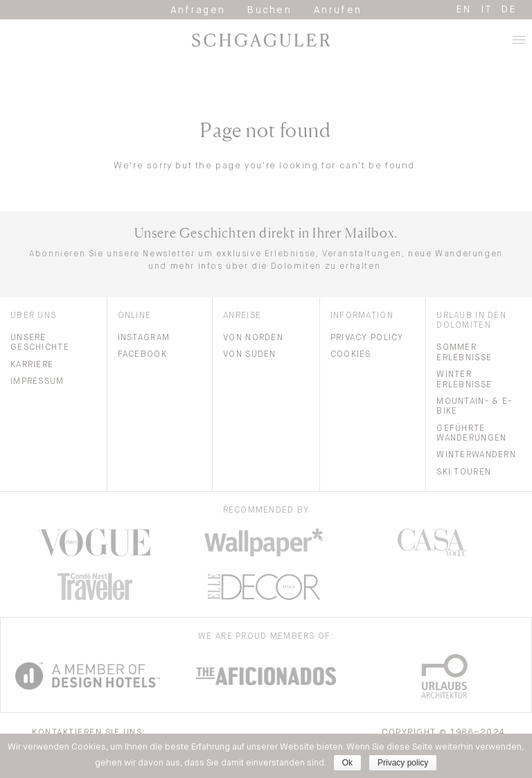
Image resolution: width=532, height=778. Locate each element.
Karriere (32, 365)
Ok (347, 763)
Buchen (269, 10)
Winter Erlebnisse (464, 380)
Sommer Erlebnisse (464, 353)
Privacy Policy (367, 338)
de (509, 10)
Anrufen (338, 10)
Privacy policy (403, 763)
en (464, 10)
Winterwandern (476, 455)
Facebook (142, 355)
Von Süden (250, 355)
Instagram (144, 338)
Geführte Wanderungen (471, 434)
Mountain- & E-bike (474, 407)
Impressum (37, 382)
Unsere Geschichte (40, 343)
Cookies (351, 355)
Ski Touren (464, 472)
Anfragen (198, 10)
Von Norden (253, 338)
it (487, 10)
